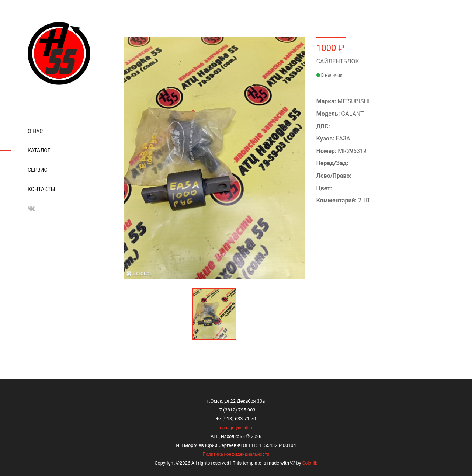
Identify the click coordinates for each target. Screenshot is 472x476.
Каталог (39, 150)
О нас (35, 131)
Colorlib (310, 463)
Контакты (41, 189)
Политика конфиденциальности (236, 454)
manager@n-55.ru (236, 428)
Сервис (38, 170)
